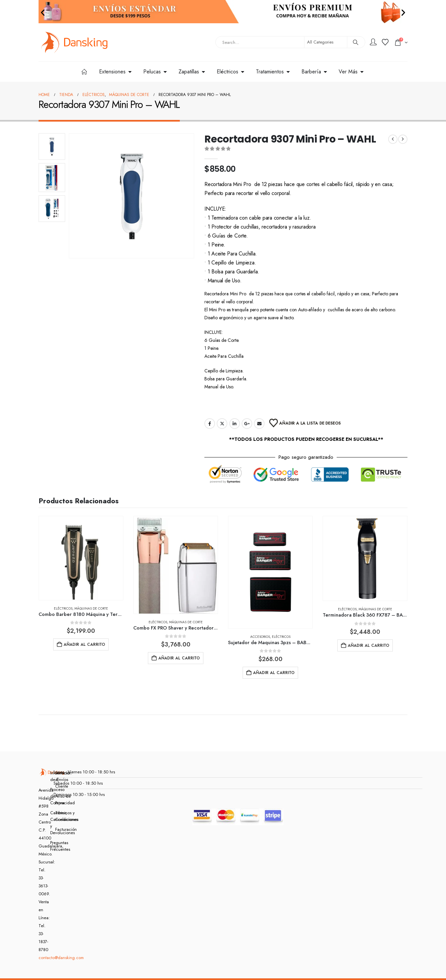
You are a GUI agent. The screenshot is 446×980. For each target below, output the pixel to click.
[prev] (393, 139)
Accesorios (260, 637)
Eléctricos (63, 608)
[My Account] (373, 43)
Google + (247, 424)
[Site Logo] (74, 42)
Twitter (222, 424)
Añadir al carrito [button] (84, 644)
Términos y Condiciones (58, 816)
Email (259, 424)
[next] (403, 139)
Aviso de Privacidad (58, 800)
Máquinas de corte (91, 608)
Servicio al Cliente (58, 780)
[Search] (356, 42)
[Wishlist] (385, 43)
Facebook (210, 424)
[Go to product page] (81, 558)
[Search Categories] (326, 42)
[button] (43, 12)
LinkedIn (235, 424)
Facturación (58, 830)
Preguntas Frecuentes (54, 846)
